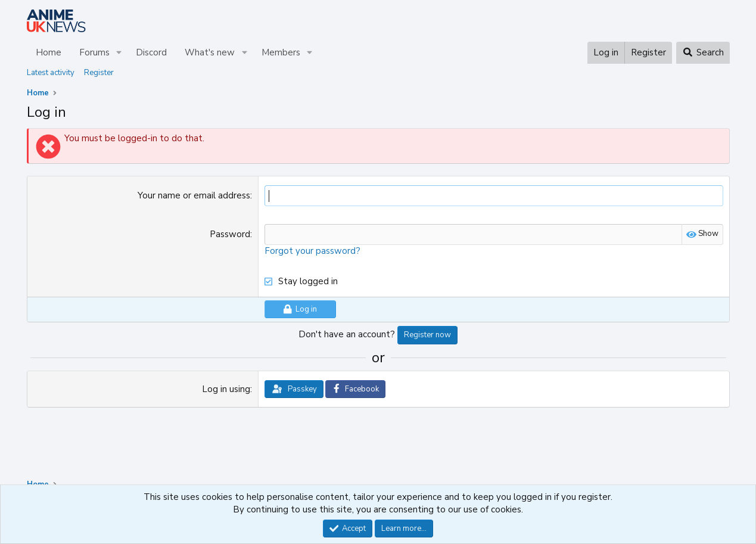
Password (230, 234)
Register (99, 73)
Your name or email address (194, 195)
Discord (151, 52)
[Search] (703, 53)
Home (49, 52)
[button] (119, 53)
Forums (94, 52)
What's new (210, 52)
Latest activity (51, 73)
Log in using (226, 389)
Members (281, 52)
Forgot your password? (312, 251)
